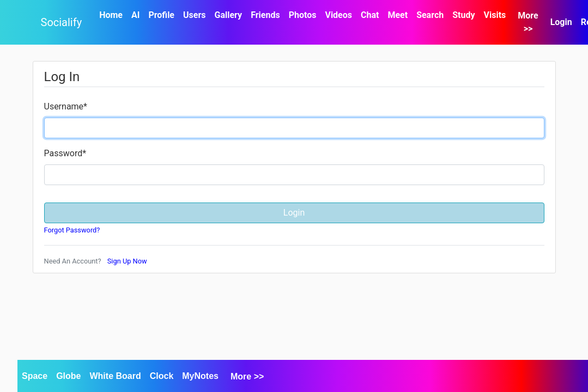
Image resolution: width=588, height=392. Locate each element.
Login (561, 22)
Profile (161, 15)
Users (194, 15)
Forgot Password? (72, 230)
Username (66, 106)
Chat (370, 15)
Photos (303, 15)
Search (430, 15)
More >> (528, 22)
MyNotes (200, 376)
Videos (338, 15)
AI (135, 15)
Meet (398, 15)
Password (65, 153)
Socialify (62, 22)
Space (35, 376)
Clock (162, 376)
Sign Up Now (127, 261)
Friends (265, 15)
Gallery (229, 15)
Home (111, 15)
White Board (115, 376)
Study (463, 15)
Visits (495, 15)
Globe (68, 376)
